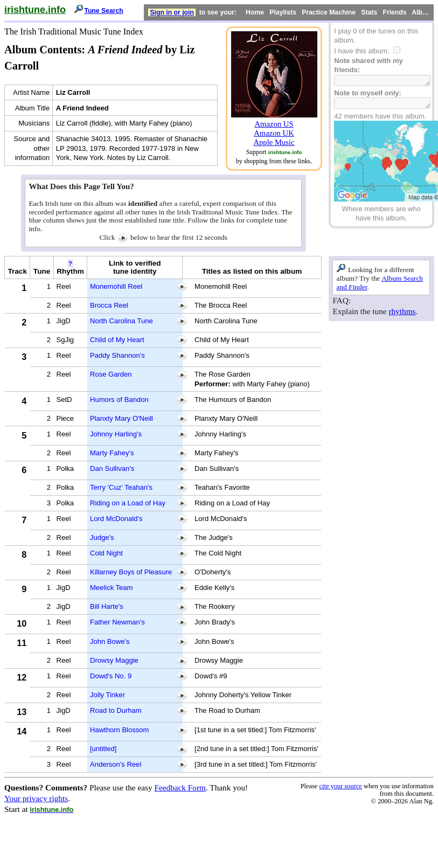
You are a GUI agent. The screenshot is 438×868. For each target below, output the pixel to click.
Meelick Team (112, 588)
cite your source (340, 786)
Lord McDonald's (116, 519)
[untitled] (103, 749)
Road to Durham (116, 710)
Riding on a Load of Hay (128, 503)
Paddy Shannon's (117, 355)
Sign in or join (172, 12)
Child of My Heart (117, 340)
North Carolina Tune (121, 321)
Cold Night (106, 553)
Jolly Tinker (107, 695)
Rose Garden (111, 374)
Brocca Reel (109, 305)
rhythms (402, 311)
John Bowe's (110, 641)
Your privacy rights (36, 798)
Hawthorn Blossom (120, 730)
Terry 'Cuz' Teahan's (121, 487)
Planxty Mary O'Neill (121, 418)
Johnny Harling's (116, 434)
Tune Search (104, 11)
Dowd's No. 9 (111, 676)
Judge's (102, 537)
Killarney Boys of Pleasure (131, 572)
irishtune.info (35, 10)
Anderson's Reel (116, 764)
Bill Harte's (107, 606)
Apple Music (274, 142)
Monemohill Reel (116, 286)
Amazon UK (274, 133)
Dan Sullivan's (112, 468)
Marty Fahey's (112, 453)
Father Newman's (117, 622)
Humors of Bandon (119, 400)
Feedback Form (180, 787)
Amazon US (274, 124)
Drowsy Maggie (114, 660)
